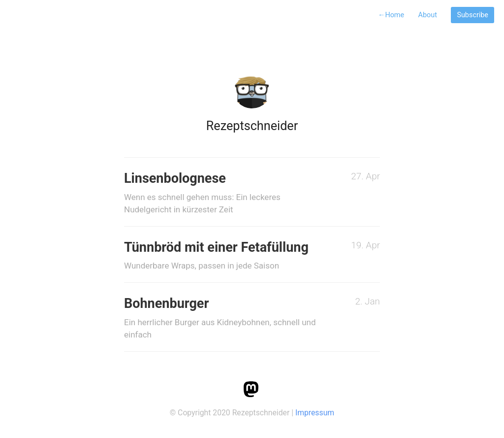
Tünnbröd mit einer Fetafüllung (222, 256)
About (428, 15)
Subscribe (472, 15)
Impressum (315, 413)
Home (391, 15)
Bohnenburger (222, 319)
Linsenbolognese (222, 193)
